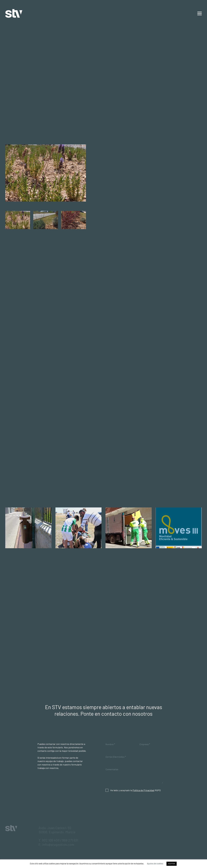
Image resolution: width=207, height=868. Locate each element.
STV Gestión (14, 13)
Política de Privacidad (143, 790)
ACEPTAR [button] (172, 864)
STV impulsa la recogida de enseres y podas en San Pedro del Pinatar (129, 559)
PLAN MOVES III (179, 555)
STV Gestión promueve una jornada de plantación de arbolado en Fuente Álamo (78, 559)
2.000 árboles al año (152, 236)
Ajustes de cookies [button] (155, 864)
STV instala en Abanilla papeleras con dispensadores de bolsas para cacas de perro (28, 562)
